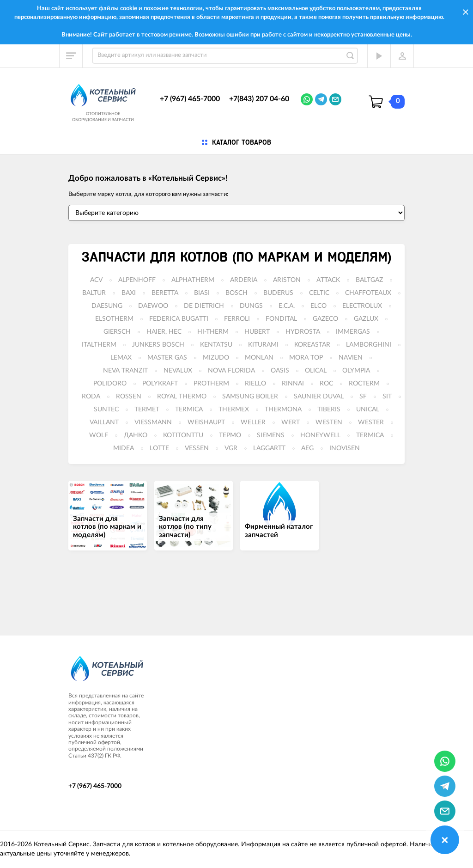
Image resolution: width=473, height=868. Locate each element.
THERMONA (283, 410)
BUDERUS (278, 293)
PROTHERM (211, 384)
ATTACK (328, 280)
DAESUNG (107, 306)
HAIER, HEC (164, 332)
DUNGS (251, 306)
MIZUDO (216, 358)
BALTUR (94, 293)
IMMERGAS (353, 332)
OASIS (280, 371)
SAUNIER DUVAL (319, 397)
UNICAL (368, 410)
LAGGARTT (269, 448)
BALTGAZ (369, 280)
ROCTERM (364, 384)
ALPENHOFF (137, 280)
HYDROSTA (303, 332)
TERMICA (189, 410)
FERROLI (237, 319)
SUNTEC (106, 410)
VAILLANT (104, 422)
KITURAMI (263, 345)
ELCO (318, 306)
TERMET (147, 410)
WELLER (253, 422)
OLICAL (316, 371)
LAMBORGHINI (369, 345)
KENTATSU (216, 345)
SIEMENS (271, 435)
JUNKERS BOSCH (158, 345)
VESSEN (197, 448)
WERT (291, 422)
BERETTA (165, 293)
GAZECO (325, 319)
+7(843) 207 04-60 (259, 99)
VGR (231, 448)
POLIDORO (110, 384)
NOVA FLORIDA (231, 371)
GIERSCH (117, 332)
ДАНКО (136, 435)
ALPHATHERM (193, 280)
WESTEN (329, 422)
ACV (96, 280)
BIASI (202, 293)
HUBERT (257, 332)
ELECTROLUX (362, 306)
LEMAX (121, 358)
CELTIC (319, 293)
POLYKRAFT (160, 384)
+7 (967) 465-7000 (190, 99)
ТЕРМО (230, 435)
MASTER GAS (167, 358)
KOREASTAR (312, 345)
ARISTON (287, 280)
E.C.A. (287, 306)
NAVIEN (351, 358)
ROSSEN (129, 397)
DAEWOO (153, 306)
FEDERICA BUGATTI (179, 319)
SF (363, 397)
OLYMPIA (356, 371)
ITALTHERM (99, 345)
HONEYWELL (320, 435)
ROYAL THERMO (182, 397)
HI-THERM (213, 332)
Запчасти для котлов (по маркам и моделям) (236, 257)
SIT (387, 397)
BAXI (129, 293)
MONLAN (259, 358)
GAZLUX (366, 319)
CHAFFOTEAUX (368, 293)
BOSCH (236, 293)
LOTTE (159, 448)
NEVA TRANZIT (125, 371)
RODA (91, 397)
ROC (326, 384)
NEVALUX (178, 371)
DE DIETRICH (204, 306)
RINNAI (293, 384)
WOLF (99, 435)
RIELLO (255, 384)
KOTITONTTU (183, 435)
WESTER (371, 422)
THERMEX (234, 410)
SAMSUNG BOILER (250, 397)
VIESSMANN (153, 422)
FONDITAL (281, 319)
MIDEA (124, 448)
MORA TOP (306, 358)
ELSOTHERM (114, 319)
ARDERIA (244, 280)
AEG (307, 448)
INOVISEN (345, 448)
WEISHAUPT (206, 422)
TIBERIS (329, 410)
